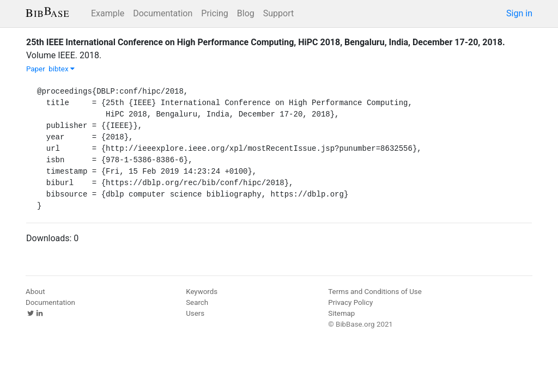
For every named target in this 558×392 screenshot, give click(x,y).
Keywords (202, 292)
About (35, 292)
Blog (246, 13)
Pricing (215, 13)
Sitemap (341, 313)
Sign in (519, 13)
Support (278, 13)
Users (195, 313)
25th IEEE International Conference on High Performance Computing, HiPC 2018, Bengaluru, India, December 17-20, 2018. (266, 42)
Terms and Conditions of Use (375, 292)
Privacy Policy (350, 302)
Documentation (163, 13)
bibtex (62, 69)
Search (197, 302)
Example (108, 13)
